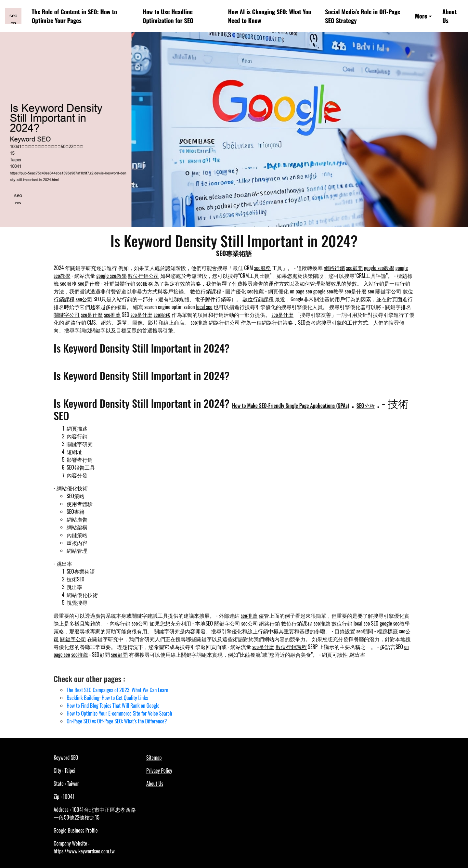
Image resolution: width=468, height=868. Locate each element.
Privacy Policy (159, 771)
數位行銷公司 (143, 276)
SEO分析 (366, 406)
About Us (449, 16)
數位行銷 (342, 623)
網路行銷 (334, 268)
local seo (204, 307)
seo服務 (263, 268)
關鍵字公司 (388, 291)
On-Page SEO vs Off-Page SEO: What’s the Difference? (117, 721)
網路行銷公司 (224, 322)
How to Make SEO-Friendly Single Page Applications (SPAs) (291, 406)
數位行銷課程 (206, 291)
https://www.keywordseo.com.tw (84, 851)
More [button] (421, 16)
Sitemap (154, 758)
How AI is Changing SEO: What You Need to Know (270, 16)
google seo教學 (379, 268)
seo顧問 (355, 268)
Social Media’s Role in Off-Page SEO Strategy (363, 16)
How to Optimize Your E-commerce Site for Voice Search (119, 713)
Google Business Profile (76, 830)
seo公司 (84, 299)
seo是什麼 (89, 283)
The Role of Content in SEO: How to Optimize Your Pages (74, 16)
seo (371, 291)
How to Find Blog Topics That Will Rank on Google (113, 706)
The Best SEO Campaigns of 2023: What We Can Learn (117, 690)
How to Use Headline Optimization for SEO (168, 16)
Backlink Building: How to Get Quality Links (107, 698)
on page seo (301, 291)
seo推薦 (256, 291)
